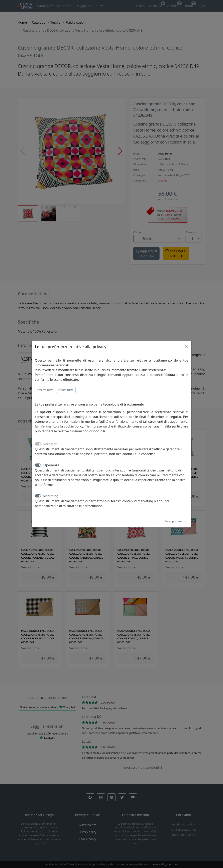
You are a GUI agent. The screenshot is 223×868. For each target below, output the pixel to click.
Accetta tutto (45, 390)
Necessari (50, 444)
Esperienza (51, 465)
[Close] (187, 347)
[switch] (38, 465)
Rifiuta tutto (66, 390)
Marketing (51, 496)
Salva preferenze (175, 521)
